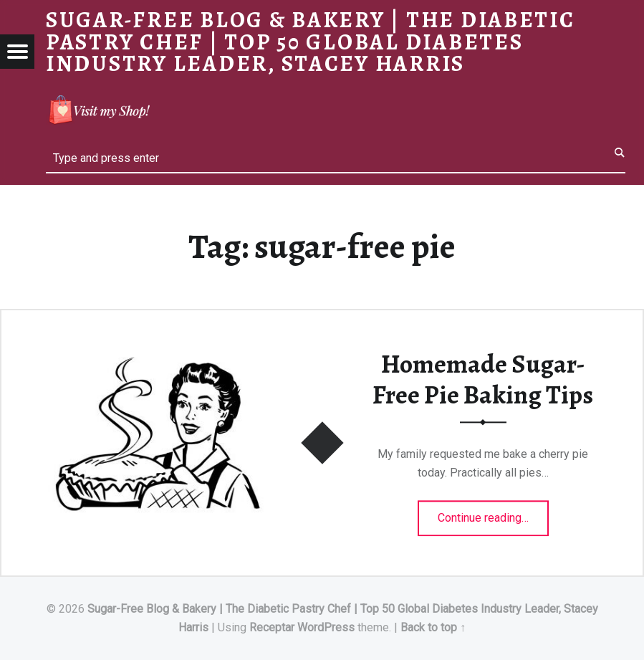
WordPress (326, 627)
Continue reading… (493, 514)
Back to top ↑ (433, 627)
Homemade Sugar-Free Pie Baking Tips (483, 380)
